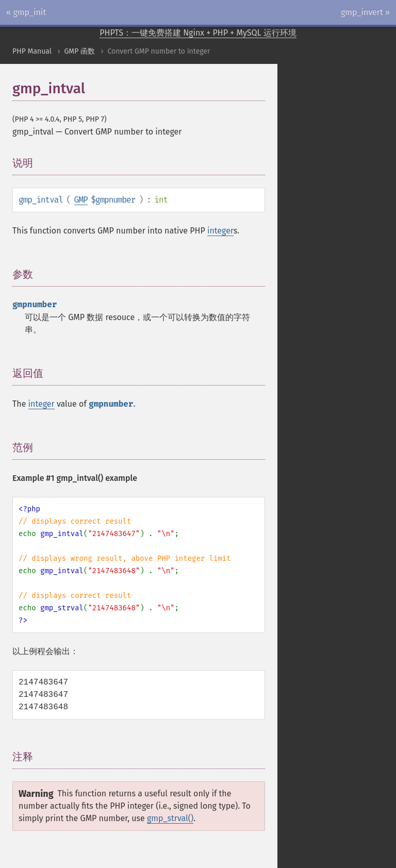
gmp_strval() (170, 818)
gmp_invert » (365, 12)
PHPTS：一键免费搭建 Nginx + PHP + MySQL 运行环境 (198, 33)
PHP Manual (32, 51)
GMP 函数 (79, 51)
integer (220, 231)
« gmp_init (26, 12)
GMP (81, 200)
